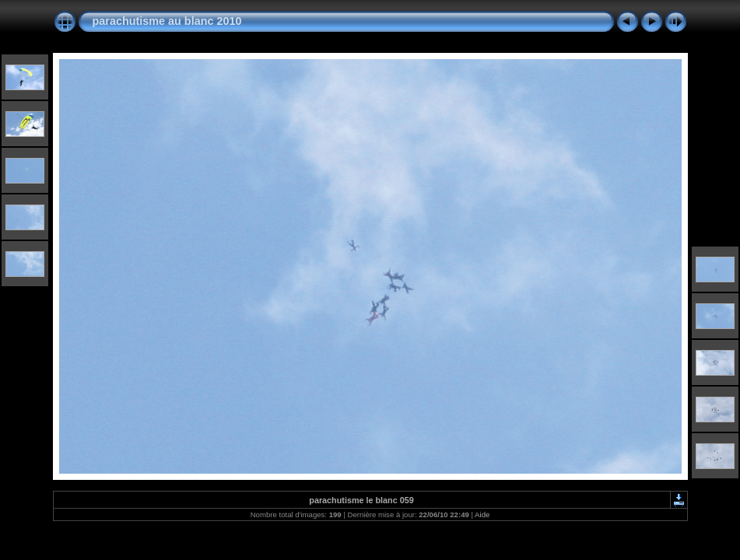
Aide (482, 514)
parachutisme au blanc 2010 (167, 21)
